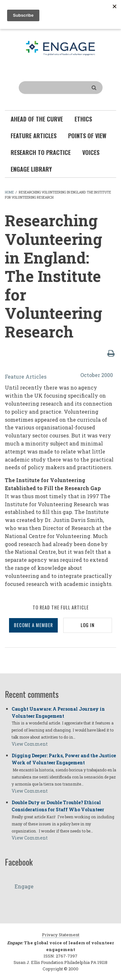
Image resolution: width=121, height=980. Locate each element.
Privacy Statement (61, 935)
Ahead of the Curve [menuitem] (37, 119)
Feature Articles (26, 377)
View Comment (30, 744)
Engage (24, 886)
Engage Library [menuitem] (31, 169)
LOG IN (88, 625)
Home (9, 192)
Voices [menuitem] (91, 152)
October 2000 (97, 375)
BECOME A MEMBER (33, 625)
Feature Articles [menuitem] (34, 136)
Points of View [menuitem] (87, 136)
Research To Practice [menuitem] (41, 152)
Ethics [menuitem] (83, 119)
